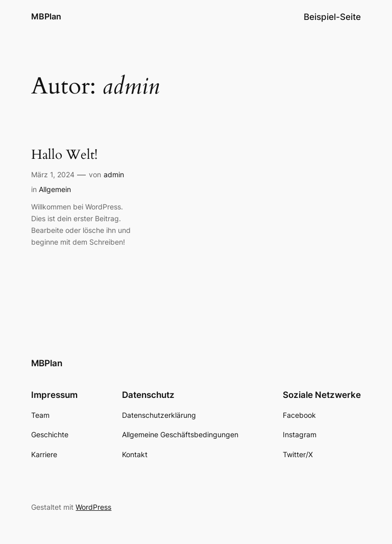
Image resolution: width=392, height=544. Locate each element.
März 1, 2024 (53, 174)
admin (114, 174)
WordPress (93, 507)
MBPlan (46, 16)
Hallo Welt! (64, 155)
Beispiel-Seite (332, 17)
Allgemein (55, 189)
